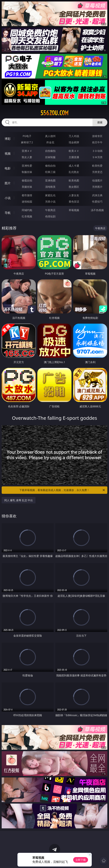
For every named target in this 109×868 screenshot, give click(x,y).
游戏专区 (97, 136)
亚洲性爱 (27, 166)
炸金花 (50, 142)
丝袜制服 (50, 157)
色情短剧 (50, 216)
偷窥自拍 (27, 180)
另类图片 (97, 187)
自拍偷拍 (50, 151)
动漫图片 (97, 180)
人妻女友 (74, 195)
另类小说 (50, 202)
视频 (8, 153)
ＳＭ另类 (97, 157)
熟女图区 (74, 187)
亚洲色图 (50, 180)
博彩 (8, 139)
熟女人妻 (27, 157)
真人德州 (50, 136)
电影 (8, 168)
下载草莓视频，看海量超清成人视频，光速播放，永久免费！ (62, 490)
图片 (8, 183)
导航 (8, 213)
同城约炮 (27, 210)
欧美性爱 (97, 166)
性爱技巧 (97, 202)
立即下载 (81, 860)
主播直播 (74, 157)
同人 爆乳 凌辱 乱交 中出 (19, 500)
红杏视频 (27, 216)
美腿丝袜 (27, 187)
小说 (8, 198)
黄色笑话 (74, 202)
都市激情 (27, 195)
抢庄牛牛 (97, 142)
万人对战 (74, 136)
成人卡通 (74, 166)
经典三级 (50, 172)
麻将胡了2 (27, 142)
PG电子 (27, 136)
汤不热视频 (97, 210)
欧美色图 (74, 180)
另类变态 (97, 172)
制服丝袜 (27, 172)
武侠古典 (97, 195)
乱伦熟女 (74, 172)
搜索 (100, 122)
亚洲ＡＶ (27, 151)
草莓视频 (74, 210)
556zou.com (54, 113)
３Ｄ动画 (97, 151)
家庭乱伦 (50, 195)
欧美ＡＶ (74, 151)
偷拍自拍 (50, 166)
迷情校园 (27, 202)
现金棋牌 (74, 142)
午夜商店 (50, 210)
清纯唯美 (50, 187)
